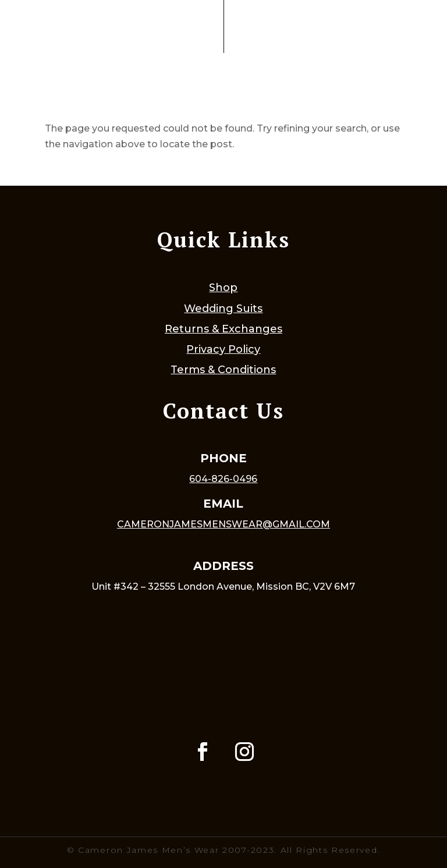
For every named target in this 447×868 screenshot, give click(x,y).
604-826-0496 (223, 479)
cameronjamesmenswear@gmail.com (223, 524)
